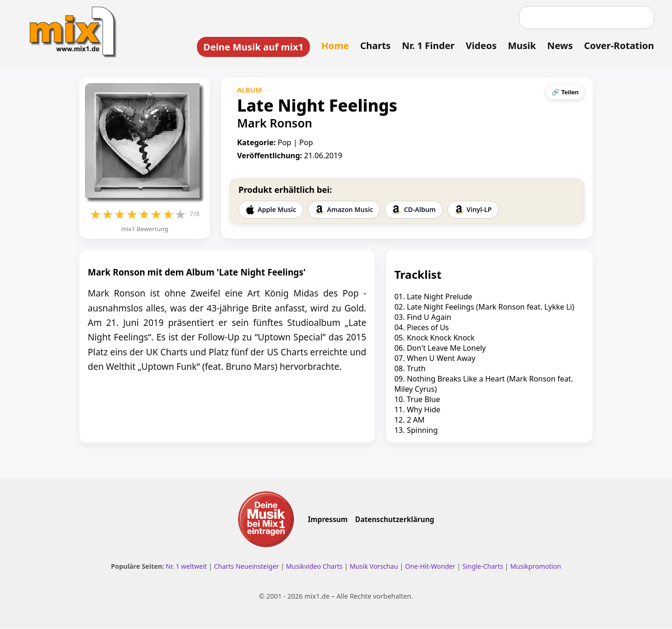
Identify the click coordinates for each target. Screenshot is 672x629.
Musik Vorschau (374, 568)
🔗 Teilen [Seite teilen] (565, 93)
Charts (374, 46)
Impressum (328, 521)
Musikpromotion (535, 568)
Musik (520, 46)
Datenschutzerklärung (395, 521)
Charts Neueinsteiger (246, 568)
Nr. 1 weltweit (186, 568)
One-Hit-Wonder (430, 568)
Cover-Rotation (617, 46)
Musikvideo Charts (314, 568)
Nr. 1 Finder (427, 46)
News (558, 46)
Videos (480, 46)
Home (333, 46)
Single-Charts (483, 568)
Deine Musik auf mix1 (252, 47)
